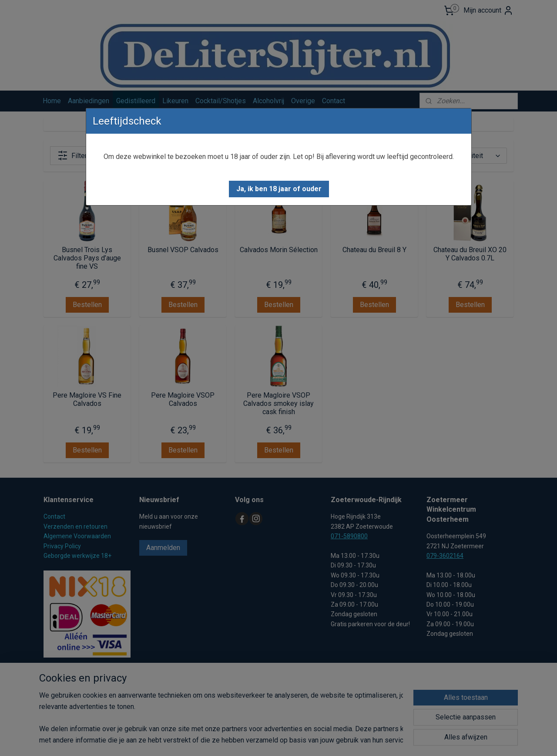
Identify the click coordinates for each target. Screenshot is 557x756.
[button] (279, 189)
